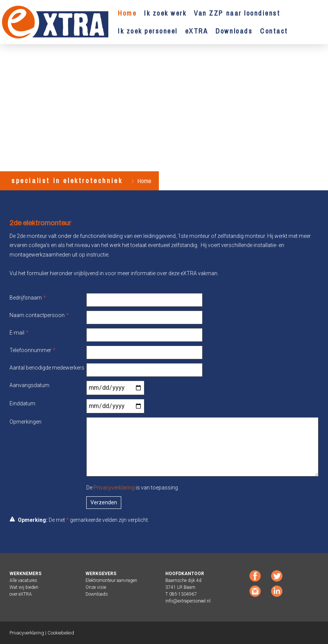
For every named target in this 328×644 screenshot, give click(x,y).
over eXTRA (21, 594)
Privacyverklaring (114, 488)
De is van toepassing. (133, 488)
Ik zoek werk (165, 13)
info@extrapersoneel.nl (188, 601)
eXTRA (197, 31)
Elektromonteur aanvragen (111, 580)
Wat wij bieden (24, 587)
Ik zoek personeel (148, 31)
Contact (274, 31)
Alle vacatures (23, 580)
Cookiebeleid (61, 633)
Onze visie (96, 587)
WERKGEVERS (101, 574)
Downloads (234, 31)
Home (127, 13)
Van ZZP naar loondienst (237, 13)
